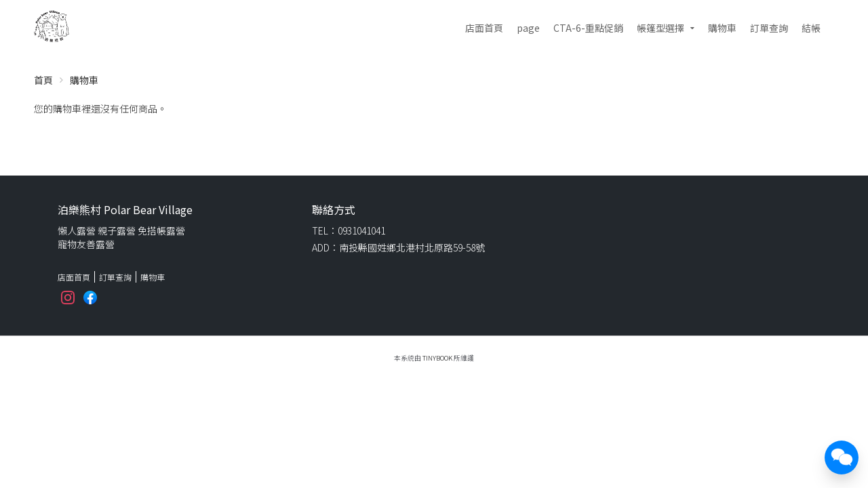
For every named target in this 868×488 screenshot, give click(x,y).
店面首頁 (484, 28)
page (528, 28)
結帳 (811, 28)
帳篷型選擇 (660, 28)
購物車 (722, 28)
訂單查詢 (769, 28)
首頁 (43, 80)
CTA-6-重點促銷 (588, 28)
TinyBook (437, 358)
